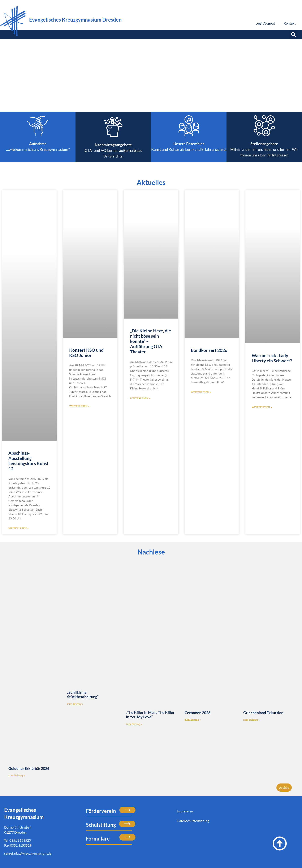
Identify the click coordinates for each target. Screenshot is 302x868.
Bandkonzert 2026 (209, 350)
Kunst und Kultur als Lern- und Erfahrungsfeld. (189, 149)
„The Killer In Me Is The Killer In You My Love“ (150, 715)
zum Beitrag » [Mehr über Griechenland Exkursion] (251, 720)
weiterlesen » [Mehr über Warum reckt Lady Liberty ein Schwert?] (262, 407)
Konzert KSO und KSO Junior (86, 353)
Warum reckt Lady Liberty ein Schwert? (272, 358)
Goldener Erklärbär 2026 (29, 768)
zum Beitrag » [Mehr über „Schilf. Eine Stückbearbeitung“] (75, 704)
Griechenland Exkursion (263, 713)
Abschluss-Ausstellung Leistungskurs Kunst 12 (28, 461)
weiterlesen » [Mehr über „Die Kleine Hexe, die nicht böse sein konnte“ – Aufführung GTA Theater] (140, 398)
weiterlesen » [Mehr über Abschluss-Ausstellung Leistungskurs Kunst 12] (18, 528)
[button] (294, 34)
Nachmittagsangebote (113, 145)
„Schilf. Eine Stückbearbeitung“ (83, 695)
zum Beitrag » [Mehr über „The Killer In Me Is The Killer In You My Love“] (134, 724)
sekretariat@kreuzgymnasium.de (28, 853)
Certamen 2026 (197, 713)
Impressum (185, 811)
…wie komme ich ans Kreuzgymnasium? (38, 149)
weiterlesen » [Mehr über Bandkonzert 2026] (201, 392)
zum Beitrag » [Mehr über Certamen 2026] (193, 720)
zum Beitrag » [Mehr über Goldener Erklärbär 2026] (17, 775)
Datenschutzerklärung (193, 821)
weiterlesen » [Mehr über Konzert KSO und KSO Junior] (79, 406)
